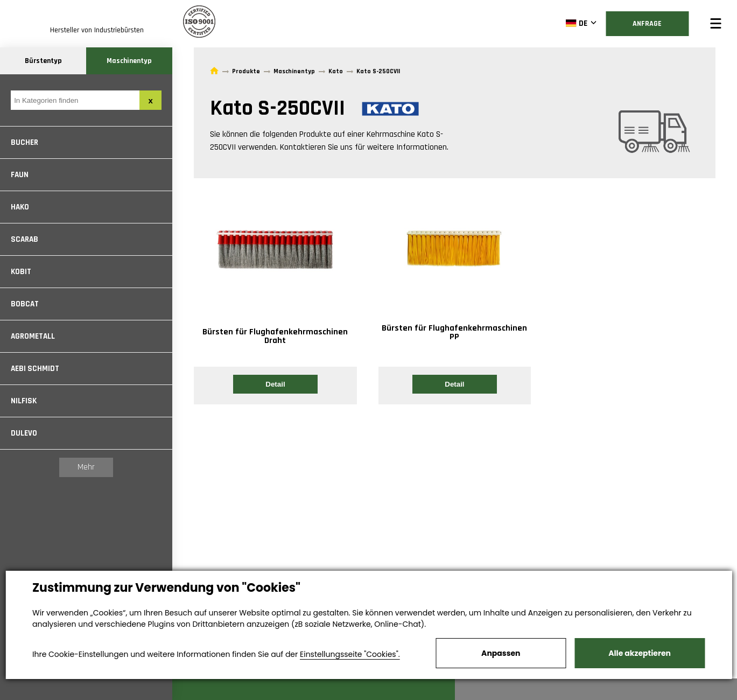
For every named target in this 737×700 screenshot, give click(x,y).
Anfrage (647, 24)
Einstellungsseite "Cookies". (350, 654)
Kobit (21, 272)
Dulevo (24, 433)
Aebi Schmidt (35, 369)
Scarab (24, 239)
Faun (20, 175)
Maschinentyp (129, 61)
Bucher (24, 142)
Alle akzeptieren (640, 653)
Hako (20, 207)
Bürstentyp (43, 61)
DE (576, 23)
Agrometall (33, 336)
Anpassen (501, 653)
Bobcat (25, 304)
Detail (275, 384)
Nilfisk (24, 401)
